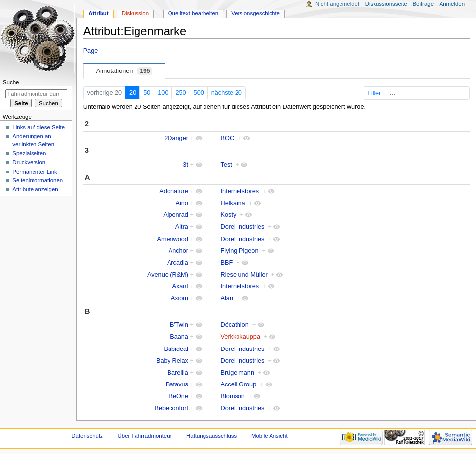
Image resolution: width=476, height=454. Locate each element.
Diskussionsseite (386, 4)
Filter (417, 93)
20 (133, 93)
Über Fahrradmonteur (145, 436)
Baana (179, 337)
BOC (228, 138)
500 (199, 93)
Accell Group (239, 384)
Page (91, 51)
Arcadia (178, 263)
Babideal (176, 349)
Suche (11, 82)
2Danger (176, 138)
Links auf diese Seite (38, 127)
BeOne (178, 396)
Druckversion (29, 162)
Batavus (177, 384)
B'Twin (179, 325)
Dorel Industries (243, 227)
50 (147, 93)
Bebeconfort (171, 408)
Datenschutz (87, 436)
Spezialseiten (29, 153)
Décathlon (235, 325)
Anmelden (452, 4)
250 (181, 93)
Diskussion (135, 13)
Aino (182, 203)
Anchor (178, 251)
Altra (182, 227)
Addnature (174, 191)
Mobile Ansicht (270, 436)
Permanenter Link (34, 172)
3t (186, 165)
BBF (227, 263)
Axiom (180, 298)
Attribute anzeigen (35, 189)
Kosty (229, 215)
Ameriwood (172, 239)
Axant (180, 286)
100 (163, 93)
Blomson (233, 396)
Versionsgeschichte (255, 13)
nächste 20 (227, 93)
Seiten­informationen (37, 180)
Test (226, 165)
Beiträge (423, 4)
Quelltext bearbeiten (193, 13)
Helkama (233, 203)
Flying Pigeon (240, 251)
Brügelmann (238, 373)
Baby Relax (172, 361)
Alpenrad (176, 215)
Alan (227, 298)
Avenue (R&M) (168, 275)
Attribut (98, 13)
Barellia (178, 373)
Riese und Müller (244, 275)
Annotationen (124, 71)
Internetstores (240, 191)
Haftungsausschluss (211, 436)
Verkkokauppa (240, 337)
